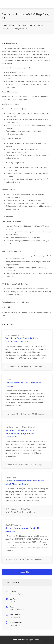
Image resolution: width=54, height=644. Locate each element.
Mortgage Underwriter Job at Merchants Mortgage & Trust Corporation (20, 433)
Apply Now (27, 572)
